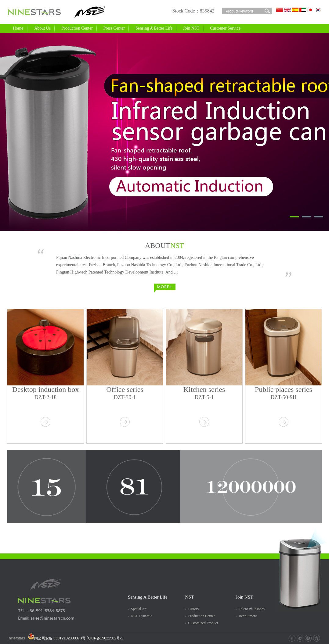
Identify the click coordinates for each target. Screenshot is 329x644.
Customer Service (227, 27)
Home (18, 28)
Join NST (193, 27)
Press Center (116, 27)
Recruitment (248, 616)
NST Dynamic (141, 616)
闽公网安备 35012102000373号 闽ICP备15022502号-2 (76, 638)
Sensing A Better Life (156, 27)
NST (190, 597)
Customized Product (203, 623)
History (194, 609)
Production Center (79, 27)
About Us (45, 27)
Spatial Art (139, 609)
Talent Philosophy (252, 609)
